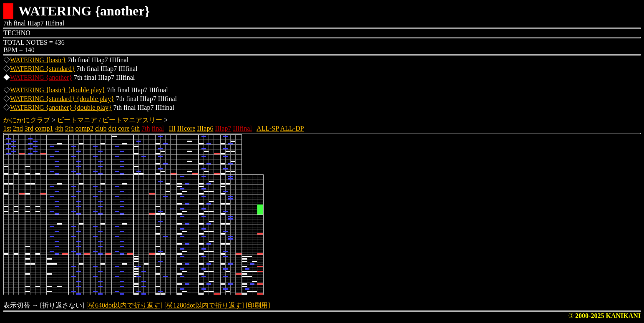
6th (136, 128)
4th (59, 128)
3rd (29, 128)
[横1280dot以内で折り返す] (204, 305)
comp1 (44, 128)
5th (69, 128)
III (172, 128)
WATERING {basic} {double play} (58, 90)
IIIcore (186, 128)
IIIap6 (205, 128)
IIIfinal (243, 128)
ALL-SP (268, 128)
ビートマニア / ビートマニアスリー (110, 120)
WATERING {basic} (38, 60)
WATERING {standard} (42, 69)
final (158, 128)
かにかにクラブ (27, 120)
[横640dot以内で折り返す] (125, 305)
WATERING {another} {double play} (61, 107)
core (124, 128)
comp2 (84, 128)
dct (113, 128)
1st (7, 128)
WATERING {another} (41, 77)
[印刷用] (258, 305)
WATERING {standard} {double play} (62, 99)
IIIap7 (223, 128)
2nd (18, 128)
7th (146, 128)
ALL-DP (292, 128)
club (101, 128)
